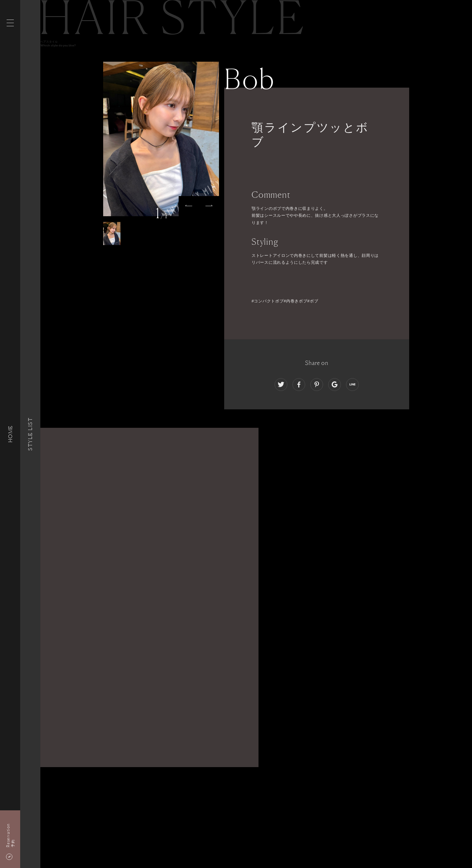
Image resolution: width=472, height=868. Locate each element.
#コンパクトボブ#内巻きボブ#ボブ (285, 301)
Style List (30, 434)
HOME (10, 434)
